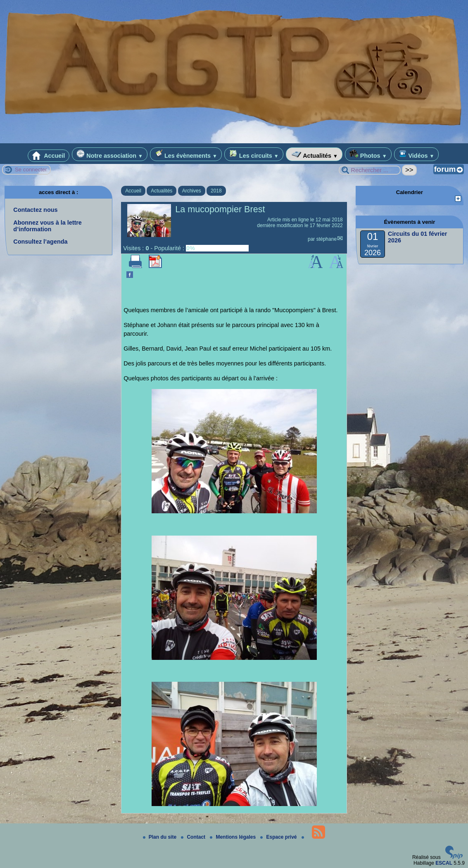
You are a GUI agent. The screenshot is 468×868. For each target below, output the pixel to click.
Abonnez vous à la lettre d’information (48, 226)
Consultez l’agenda (40, 242)
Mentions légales (233, 837)
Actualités (314, 154)
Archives (192, 191)
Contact (194, 837)
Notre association (110, 154)
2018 (216, 191)
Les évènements (186, 154)
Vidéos (417, 154)
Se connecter (31, 170)
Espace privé (279, 837)
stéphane (327, 239)
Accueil (49, 156)
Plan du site (160, 837)
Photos (368, 154)
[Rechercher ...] (370, 170)
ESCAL (444, 863)
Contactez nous (35, 210)
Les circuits (254, 154)
